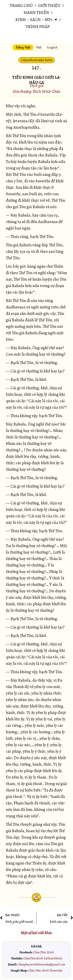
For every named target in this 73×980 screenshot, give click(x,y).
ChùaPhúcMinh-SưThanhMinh (43, 958)
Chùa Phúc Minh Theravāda (45, 970)
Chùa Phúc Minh (43, 952)
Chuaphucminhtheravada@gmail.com (41, 964)
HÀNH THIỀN (36, 13)
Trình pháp (38, 27)
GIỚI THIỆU (49, 5)
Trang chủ (21, 5)
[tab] (23, 47)
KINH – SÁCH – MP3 (36, 20)
